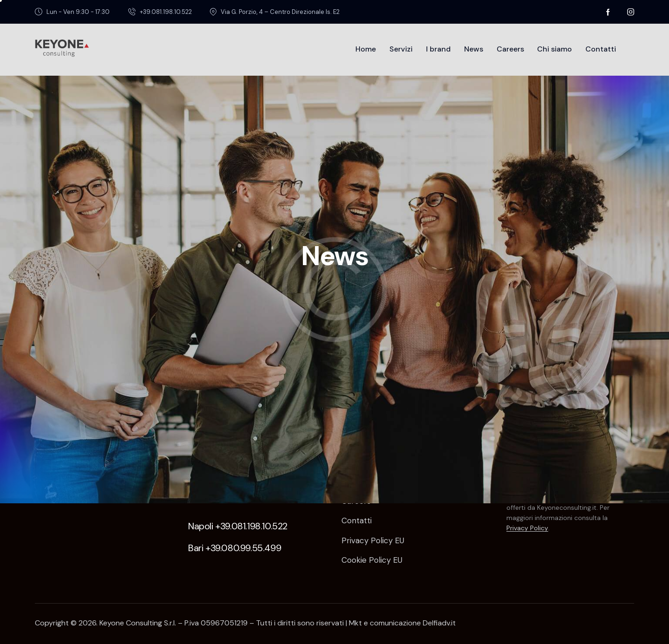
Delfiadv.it (439, 623)
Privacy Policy (527, 528)
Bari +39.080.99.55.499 (235, 548)
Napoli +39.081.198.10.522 (238, 526)
